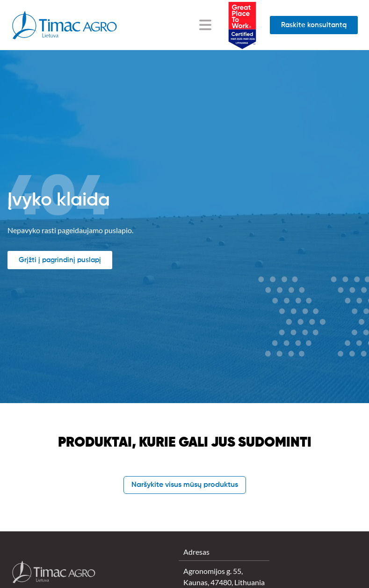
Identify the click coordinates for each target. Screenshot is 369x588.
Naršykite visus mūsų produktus (185, 485)
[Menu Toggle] (205, 25)
